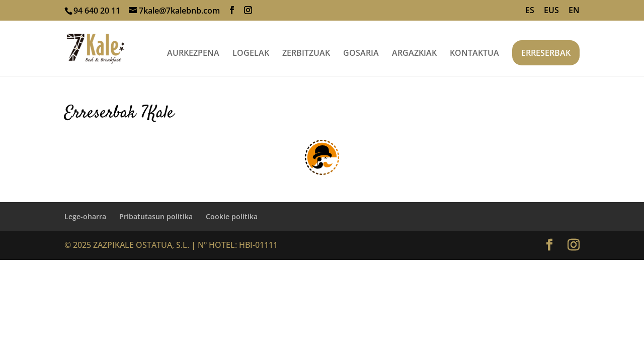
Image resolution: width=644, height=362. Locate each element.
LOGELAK (251, 54)
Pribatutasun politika (156, 216)
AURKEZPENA (193, 54)
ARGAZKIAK (414, 54)
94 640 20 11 (97, 11)
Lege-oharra (85, 216)
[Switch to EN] (574, 13)
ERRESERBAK (546, 53)
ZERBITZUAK (306, 54)
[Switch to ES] (530, 13)
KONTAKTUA (474, 54)
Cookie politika (232, 216)
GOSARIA (361, 54)
